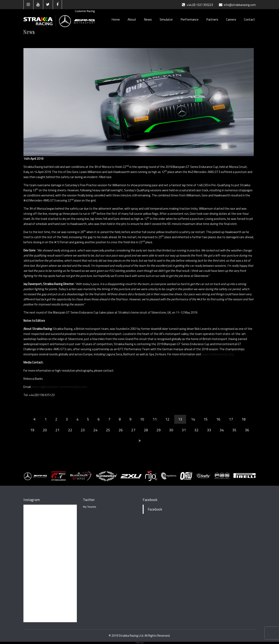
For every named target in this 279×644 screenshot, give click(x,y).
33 (209, 430)
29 (159, 430)
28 (146, 430)
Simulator (166, 19)
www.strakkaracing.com (218, 354)
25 (108, 430)
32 (196, 430)
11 (155, 419)
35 (234, 430)
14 (193, 419)
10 (142, 419)
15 (206, 419)
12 (167, 419)
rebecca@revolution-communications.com (60, 387)
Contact (249, 19)
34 (222, 430)
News (148, 19)
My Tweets (90, 507)
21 (57, 430)
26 (121, 430)
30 (171, 430)
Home (116, 19)
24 (95, 430)
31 (184, 430)
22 (70, 430)
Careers (231, 19)
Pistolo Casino (140, 643)
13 (180, 419)
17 (231, 419)
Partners (212, 19)
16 (218, 419)
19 (32, 430)
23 (83, 430)
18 (244, 419)
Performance (190, 19)
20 (45, 430)
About (132, 19)
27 (133, 430)
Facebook (150, 500)
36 (247, 430)
